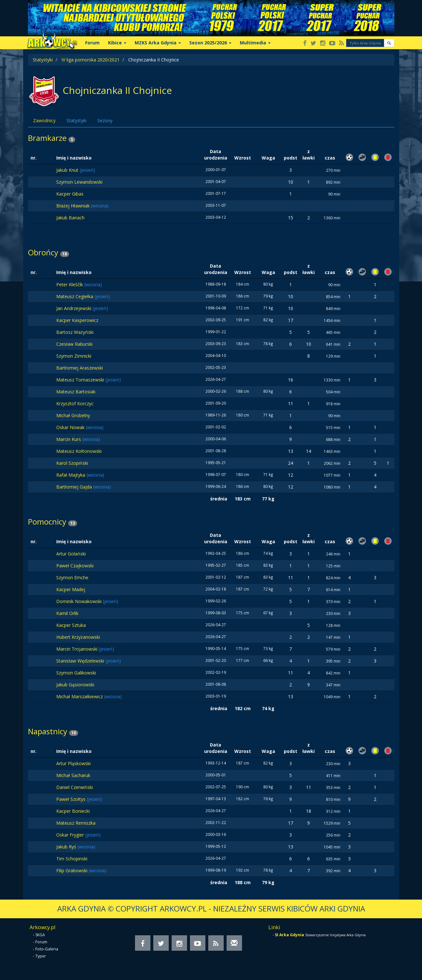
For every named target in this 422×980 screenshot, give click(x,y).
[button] (389, 43)
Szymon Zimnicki (74, 356)
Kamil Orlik (67, 613)
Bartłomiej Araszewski (80, 368)
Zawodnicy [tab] (44, 120)
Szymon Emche (72, 577)
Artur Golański (71, 554)
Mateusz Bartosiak (76, 392)
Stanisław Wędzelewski (81, 661)
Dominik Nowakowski (80, 601)
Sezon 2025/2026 (210, 43)
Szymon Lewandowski (79, 182)
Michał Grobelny (73, 415)
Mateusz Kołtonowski (79, 451)
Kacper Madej (71, 589)
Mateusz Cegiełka (75, 296)
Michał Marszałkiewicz (80, 696)
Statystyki (43, 60)
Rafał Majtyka (71, 475)
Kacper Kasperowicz (77, 320)
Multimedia (255, 43)
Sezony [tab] (105, 120)
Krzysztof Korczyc (75, 403)
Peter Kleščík (70, 284)
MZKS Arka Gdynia (158, 43)
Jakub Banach (70, 218)
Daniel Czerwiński (75, 787)
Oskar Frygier (71, 835)
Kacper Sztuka (71, 625)
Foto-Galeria (47, 949)
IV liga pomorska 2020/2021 (90, 60)
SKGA (40, 935)
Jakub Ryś (67, 847)
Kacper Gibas (70, 194)
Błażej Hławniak (74, 206)
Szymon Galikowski (76, 673)
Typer (41, 956)
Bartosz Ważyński (75, 332)
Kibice (117, 43)
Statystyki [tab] (76, 120)
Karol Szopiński (72, 463)
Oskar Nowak (71, 427)
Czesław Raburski (74, 344)
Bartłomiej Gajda (75, 487)
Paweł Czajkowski (75, 566)
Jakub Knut (68, 170)
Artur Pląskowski (73, 763)
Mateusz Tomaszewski (81, 380)
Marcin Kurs (69, 439)
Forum (92, 43)
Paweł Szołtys (72, 799)
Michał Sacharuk (73, 775)
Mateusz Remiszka (76, 823)
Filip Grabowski (72, 870)
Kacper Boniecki (73, 811)
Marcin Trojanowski (77, 649)
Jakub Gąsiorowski (75, 685)
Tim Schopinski (72, 859)
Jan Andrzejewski (74, 308)
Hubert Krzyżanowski (78, 637)
